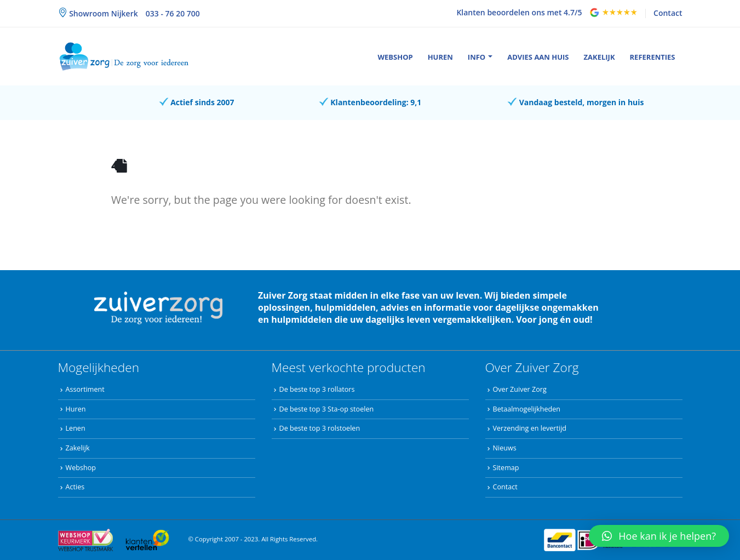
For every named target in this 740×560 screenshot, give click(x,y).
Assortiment (85, 389)
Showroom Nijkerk (103, 13)
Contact (668, 13)
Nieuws (505, 448)
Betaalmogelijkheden (527, 409)
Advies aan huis (538, 57)
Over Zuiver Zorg (520, 389)
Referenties (653, 57)
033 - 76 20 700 (173, 13)
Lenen (76, 428)
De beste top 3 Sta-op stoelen (327, 409)
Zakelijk (600, 57)
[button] (659, 536)
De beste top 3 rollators (317, 389)
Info (477, 57)
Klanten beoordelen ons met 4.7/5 (519, 12)
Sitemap (506, 468)
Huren (440, 57)
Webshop (395, 57)
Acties (75, 487)
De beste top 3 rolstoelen (320, 428)
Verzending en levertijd (530, 428)
